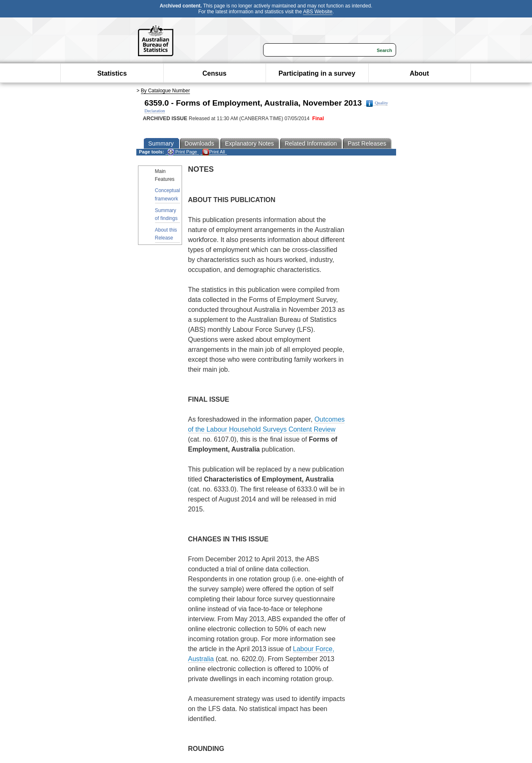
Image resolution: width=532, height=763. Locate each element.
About (419, 73)
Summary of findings (166, 214)
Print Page (182, 152)
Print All (214, 152)
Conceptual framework (168, 194)
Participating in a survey (317, 73)
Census (214, 73)
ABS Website (318, 12)
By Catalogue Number (165, 91)
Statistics (112, 73)
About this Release (166, 234)
